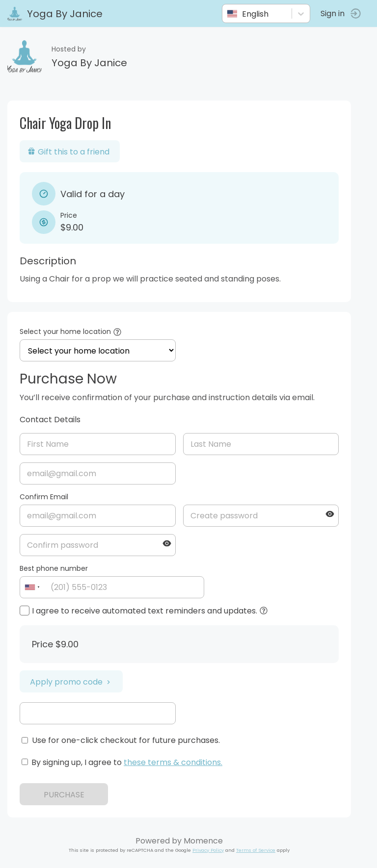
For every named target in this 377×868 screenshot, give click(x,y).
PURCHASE (64, 795)
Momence (203, 841)
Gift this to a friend (68, 152)
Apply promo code (71, 682)
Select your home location (65, 332)
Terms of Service (256, 850)
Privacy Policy (208, 850)
